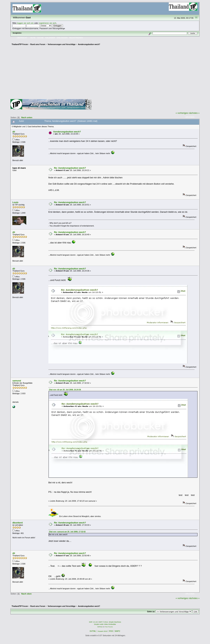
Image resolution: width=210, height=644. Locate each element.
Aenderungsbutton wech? (67, 132)
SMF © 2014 (103, 622)
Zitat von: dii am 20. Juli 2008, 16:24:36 (65, 390)
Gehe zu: (151, 612)
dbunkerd (17, 523)
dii (14, 132)
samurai (17, 381)
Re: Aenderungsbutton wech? (70, 168)
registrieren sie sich (47, 23)
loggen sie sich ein (25, 23)
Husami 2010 (103, 631)
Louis (15, 202)
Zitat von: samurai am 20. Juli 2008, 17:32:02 (67, 532)
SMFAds (100, 627)
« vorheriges (182, 113)
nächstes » (194, 113)
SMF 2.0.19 (93, 622)
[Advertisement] (105, 73)
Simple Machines (115, 622)
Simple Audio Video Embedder (105, 624)
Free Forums (109, 627)
